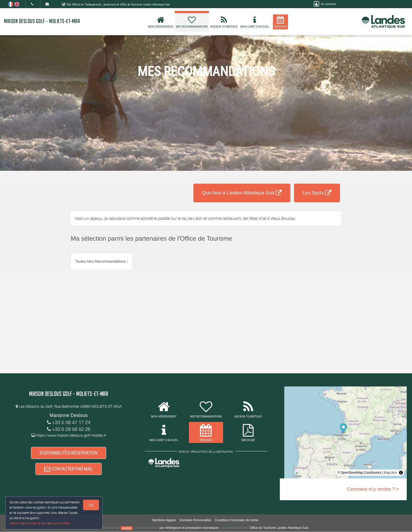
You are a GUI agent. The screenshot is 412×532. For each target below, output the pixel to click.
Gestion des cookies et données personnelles (40, 523)
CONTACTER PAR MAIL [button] (69, 469)
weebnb (127, 528)
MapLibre (390, 473)
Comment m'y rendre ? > (373, 489)
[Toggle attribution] (401, 473)
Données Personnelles (195, 520)
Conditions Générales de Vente (236, 520)
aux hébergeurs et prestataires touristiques (189, 528)
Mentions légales (164, 520)
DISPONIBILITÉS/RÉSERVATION (69, 453)
